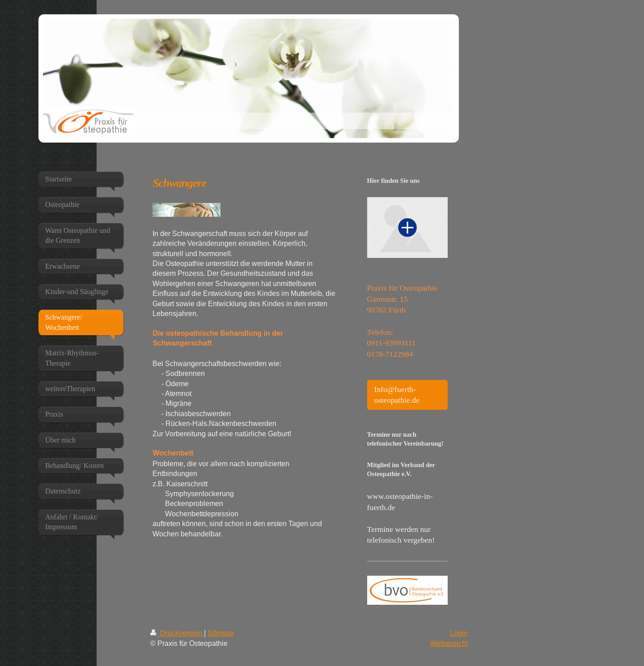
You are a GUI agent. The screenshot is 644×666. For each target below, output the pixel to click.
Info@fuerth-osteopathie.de (397, 395)
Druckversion (177, 633)
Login (459, 633)
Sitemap (221, 633)
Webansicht (449, 643)
